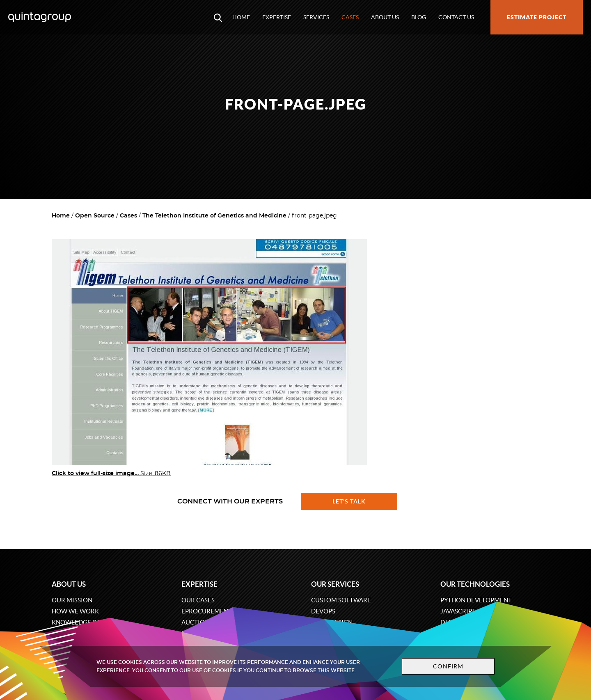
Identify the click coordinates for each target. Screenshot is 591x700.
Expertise (277, 17)
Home (241, 17)
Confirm (448, 666)
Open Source (95, 216)
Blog (419, 17)
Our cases (198, 600)
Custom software (341, 600)
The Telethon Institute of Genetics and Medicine (214, 216)
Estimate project (537, 17)
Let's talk (349, 501)
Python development (476, 600)
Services (316, 17)
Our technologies (475, 584)
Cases (350, 17)
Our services (335, 584)
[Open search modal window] (218, 17)
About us (385, 17)
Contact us (456, 17)
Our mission (72, 600)
